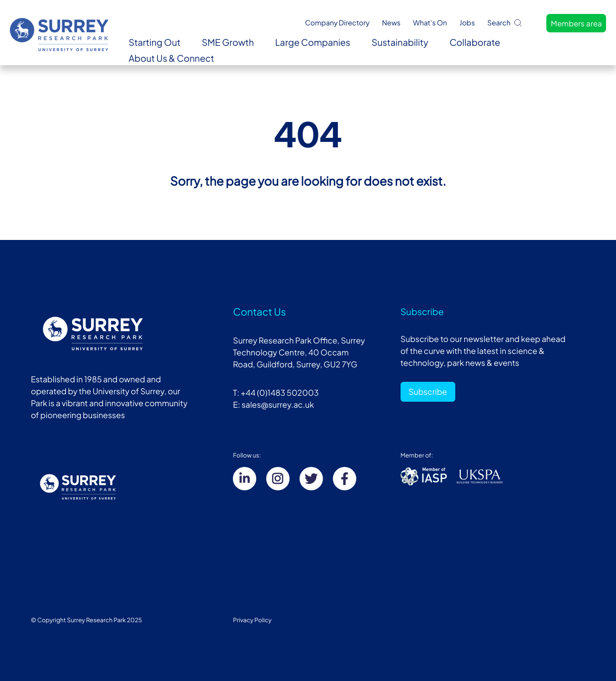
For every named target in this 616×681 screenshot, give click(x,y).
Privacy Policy (252, 620)
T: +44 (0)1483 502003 (276, 393)
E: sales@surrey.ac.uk (273, 404)
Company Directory (337, 23)
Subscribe (428, 392)
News (391, 23)
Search (505, 23)
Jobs (467, 23)
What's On (430, 23)
